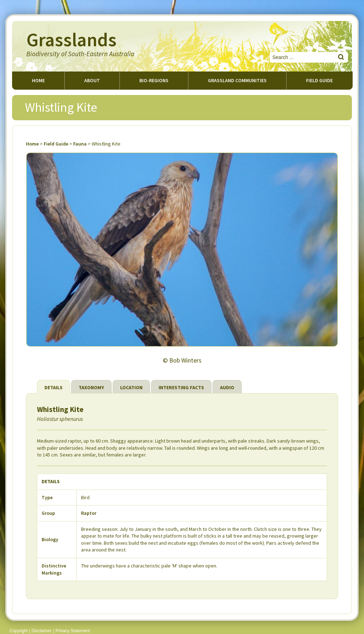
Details (53, 387)
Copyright (19, 631)
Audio (227, 387)
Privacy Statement (73, 631)
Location (131, 387)
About (92, 80)
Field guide (319, 80)
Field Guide (56, 144)
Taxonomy (91, 387)
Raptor (89, 513)
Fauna (80, 144)
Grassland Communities (237, 80)
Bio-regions (154, 80)
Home (38, 80)
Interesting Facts (181, 387)
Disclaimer (42, 631)
